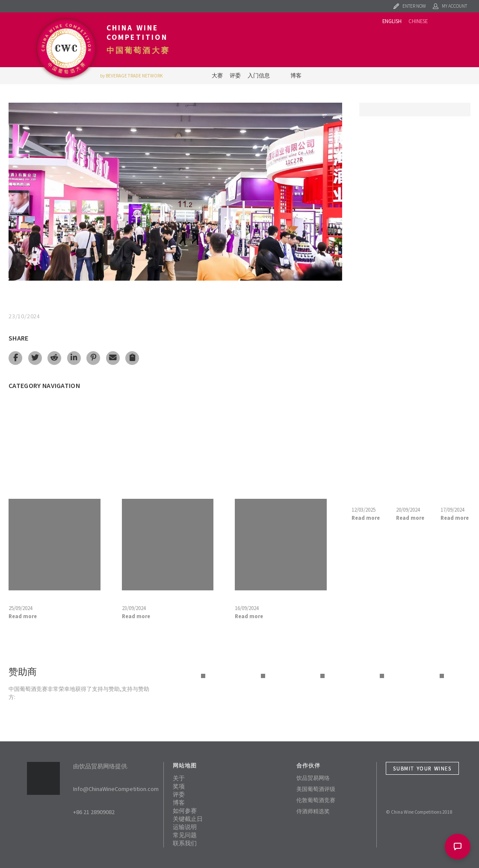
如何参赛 (185, 811)
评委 (235, 75)
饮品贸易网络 (313, 778)
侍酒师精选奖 (313, 811)
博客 (296, 75)
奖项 (179, 786)
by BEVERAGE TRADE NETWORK (132, 76)
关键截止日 (188, 819)
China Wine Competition (137, 33)
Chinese (418, 21)
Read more (23, 616)
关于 (179, 778)
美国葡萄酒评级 (316, 789)
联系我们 (185, 843)
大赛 (217, 75)
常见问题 (185, 835)
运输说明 (185, 827)
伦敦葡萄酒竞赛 (316, 800)
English (392, 21)
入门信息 (259, 75)
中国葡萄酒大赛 (138, 50)
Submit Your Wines (422, 768)
